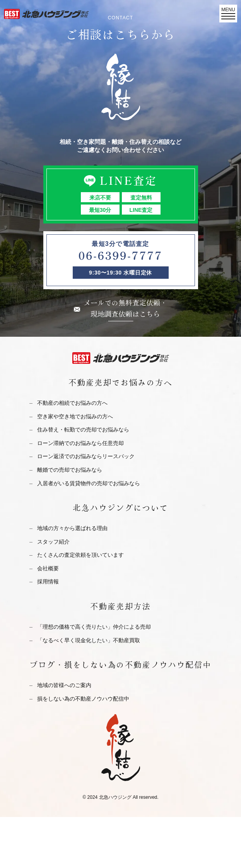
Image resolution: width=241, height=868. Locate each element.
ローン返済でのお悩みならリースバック (86, 456)
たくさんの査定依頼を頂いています (80, 555)
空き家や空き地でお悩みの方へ (75, 416)
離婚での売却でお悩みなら (70, 470)
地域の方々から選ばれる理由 (72, 528)
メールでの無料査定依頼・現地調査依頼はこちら (125, 308)
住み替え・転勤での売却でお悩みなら (83, 430)
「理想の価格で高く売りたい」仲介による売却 (94, 627)
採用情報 (48, 582)
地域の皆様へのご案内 (64, 685)
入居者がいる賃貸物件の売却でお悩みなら (89, 483)
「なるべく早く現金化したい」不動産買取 (89, 640)
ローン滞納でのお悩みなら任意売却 (80, 443)
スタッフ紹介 (53, 542)
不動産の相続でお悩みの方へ (72, 403)
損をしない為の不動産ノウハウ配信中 (83, 699)
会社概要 (48, 568)
